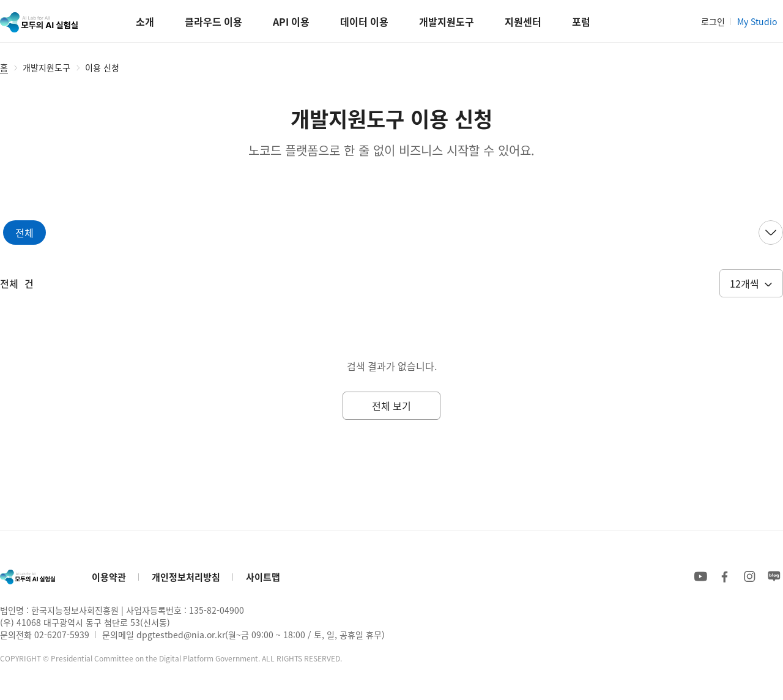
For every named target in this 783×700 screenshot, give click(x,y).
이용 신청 (102, 67)
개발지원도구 (46, 67)
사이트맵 (263, 577)
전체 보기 (391, 406)
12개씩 (744, 283)
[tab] (24, 233)
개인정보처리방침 (186, 577)
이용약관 (109, 577)
